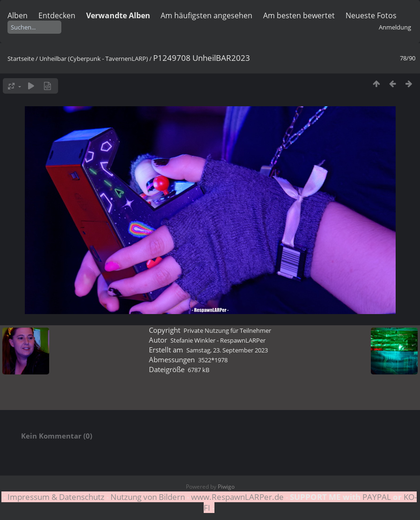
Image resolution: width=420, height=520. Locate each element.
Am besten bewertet (299, 15)
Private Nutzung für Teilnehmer (227, 330)
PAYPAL (377, 497)
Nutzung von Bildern (148, 497)
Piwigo (226, 487)
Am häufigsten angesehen (206, 15)
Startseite (21, 59)
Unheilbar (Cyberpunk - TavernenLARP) (94, 59)
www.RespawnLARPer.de (237, 497)
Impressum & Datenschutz (56, 497)
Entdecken (57, 15)
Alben (18, 15)
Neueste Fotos (371, 15)
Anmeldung (395, 27)
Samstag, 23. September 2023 (227, 350)
